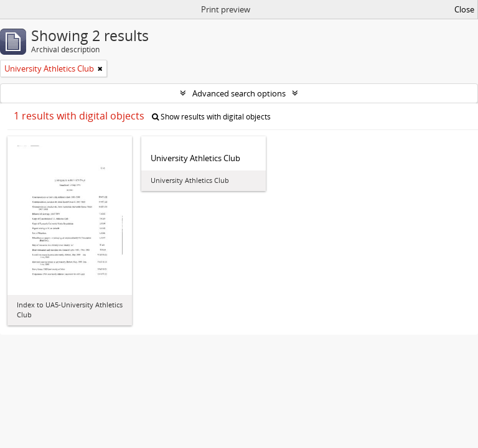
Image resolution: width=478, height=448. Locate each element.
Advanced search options (239, 93)
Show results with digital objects (211, 117)
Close (464, 9)
